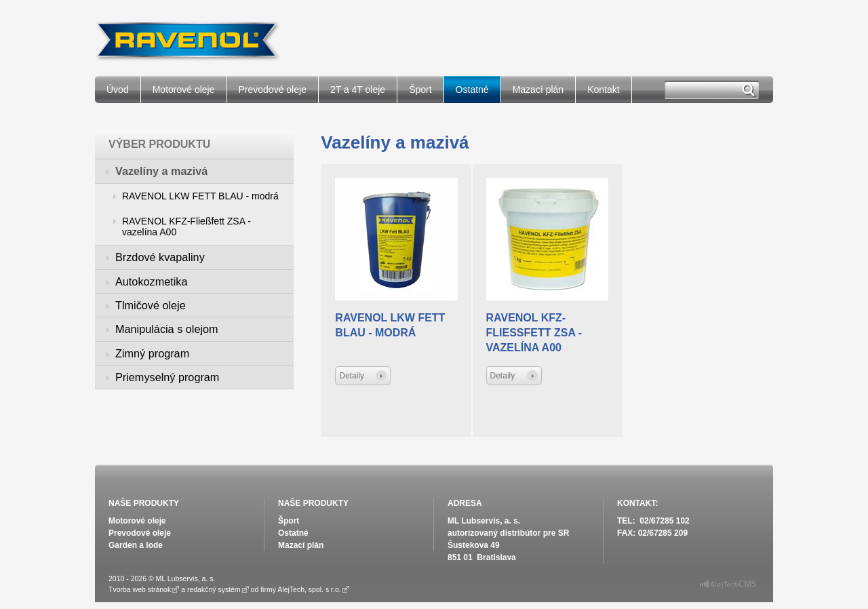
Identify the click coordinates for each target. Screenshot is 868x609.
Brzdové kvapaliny (160, 257)
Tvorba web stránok (140, 589)
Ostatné (472, 90)
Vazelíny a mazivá (161, 171)
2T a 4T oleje (358, 90)
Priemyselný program (167, 377)
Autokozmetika (151, 281)
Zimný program (152, 353)
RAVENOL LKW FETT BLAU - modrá (200, 196)
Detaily (352, 376)
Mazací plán (538, 90)
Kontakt (603, 90)
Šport (420, 90)
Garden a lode (136, 545)
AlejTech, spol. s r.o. (309, 589)
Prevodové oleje (273, 90)
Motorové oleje (184, 90)
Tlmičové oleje (151, 305)
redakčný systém (214, 589)
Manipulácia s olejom (167, 329)
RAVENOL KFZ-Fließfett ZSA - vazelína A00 (186, 227)
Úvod (118, 90)
